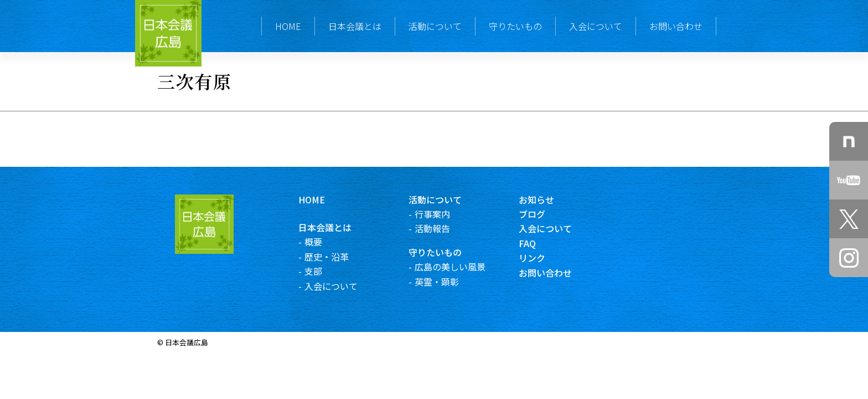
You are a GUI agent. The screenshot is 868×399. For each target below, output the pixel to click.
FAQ (537, 243)
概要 (322, 242)
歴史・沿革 (335, 257)
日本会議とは (355, 26)
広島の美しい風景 (459, 267)
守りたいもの (515, 26)
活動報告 (441, 228)
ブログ (541, 214)
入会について (596, 26)
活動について (435, 26)
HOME (288, 26)
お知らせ (546, 199)
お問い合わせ (676, 26)
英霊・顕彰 (446, 282)
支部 (322, 271)
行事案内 (441, 214)
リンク (541, 258)
